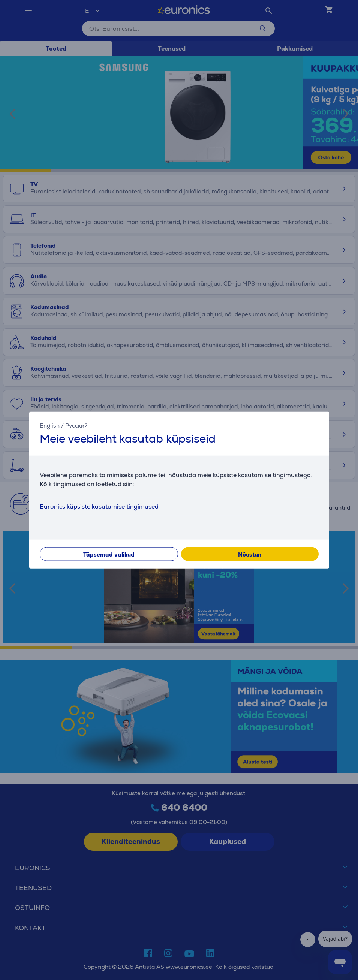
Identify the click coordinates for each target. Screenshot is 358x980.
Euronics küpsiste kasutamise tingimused (99, 506)
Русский (76, 425)
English (50, 425)
